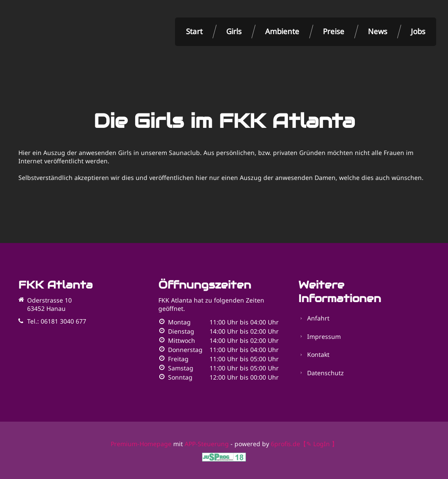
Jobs (418, 31)
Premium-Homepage (141, 444)
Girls (234, 31)
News (378, 31)
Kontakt (318, 348)
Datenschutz (325, 363)
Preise (334, 31)
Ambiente (282, 31)
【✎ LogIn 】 (319, 444)
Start (194, 31)
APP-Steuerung (207, 444)
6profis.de (285, 444)
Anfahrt (318, 317)
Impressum (324, 333)
